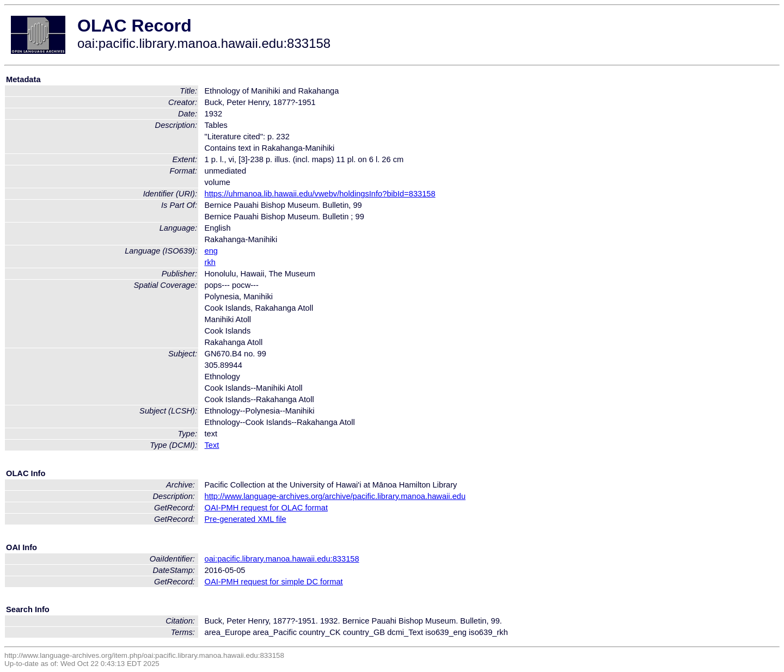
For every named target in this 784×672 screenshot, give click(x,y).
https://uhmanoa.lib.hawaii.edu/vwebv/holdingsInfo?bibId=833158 (320, 194)
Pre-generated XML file (246, 519)
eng (211, 251)
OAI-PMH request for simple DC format (274, 582)
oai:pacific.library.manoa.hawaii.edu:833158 (282, 559)
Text (212, 445)
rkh (210, 262)
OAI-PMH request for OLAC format (266, 508)
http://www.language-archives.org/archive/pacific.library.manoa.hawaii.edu (335, 496)
